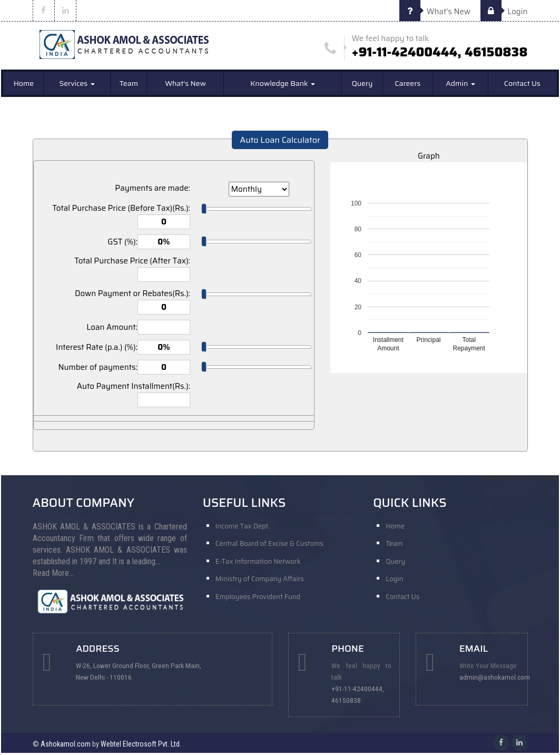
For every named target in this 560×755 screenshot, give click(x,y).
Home (24, 85)
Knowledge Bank (283, 85)
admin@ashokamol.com (496, 679)
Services (77, 85)
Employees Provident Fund (258, 601)
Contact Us (522, 85)
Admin (460, 85)
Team (129, 85)
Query (362, 85)
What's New (435, 12)
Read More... (53, 575)
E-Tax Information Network (258, 565)
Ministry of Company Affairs (260, 583)
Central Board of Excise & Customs (269, 546)
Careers (407, 85)
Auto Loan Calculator (280, 142)
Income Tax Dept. (243, 528)
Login (504, 12)
